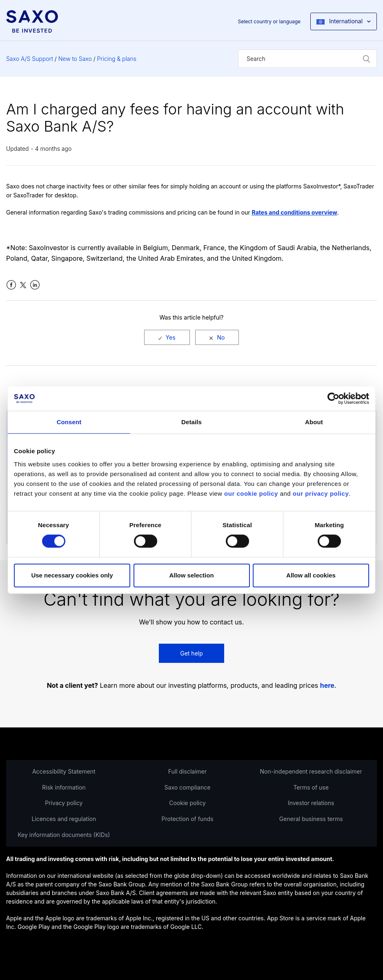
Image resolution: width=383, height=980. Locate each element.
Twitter (23, 285)
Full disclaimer (187, 771)
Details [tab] (191, 422)
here (327, 686)
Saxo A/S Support (30, 59)
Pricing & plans (117, 59)
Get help (191, 653)
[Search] (307, 59)
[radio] (167, 337)
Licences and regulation (64, 819)
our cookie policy (251, 493)
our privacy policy (321, 493)
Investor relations (311, 803)
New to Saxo (75, 59)
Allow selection (191, 575)
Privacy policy (64, 803)
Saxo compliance (188, 787)
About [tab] (314, 422)
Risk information (64, 787)
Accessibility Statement (64, 771)
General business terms (311, 819)
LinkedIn (35, 285)
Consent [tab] (69, 422)
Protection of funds (188, 819)
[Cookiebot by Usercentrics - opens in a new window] (333, 398)
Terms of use (311, 787)
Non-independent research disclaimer (311, 771)
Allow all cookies (311, 575)
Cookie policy (187, 803)
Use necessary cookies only (72, 575)
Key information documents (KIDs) (64, 835)
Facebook (11, 285)
